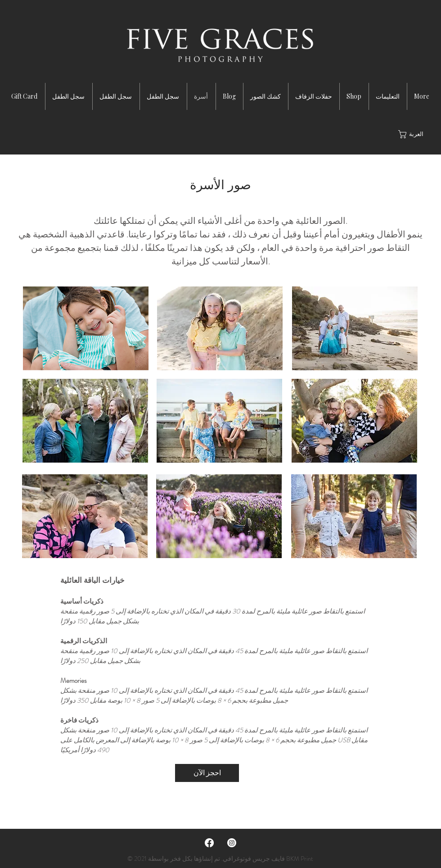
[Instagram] (232, 843)
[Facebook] (209, 843)
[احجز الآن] (207, 773)
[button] (414, 134)
